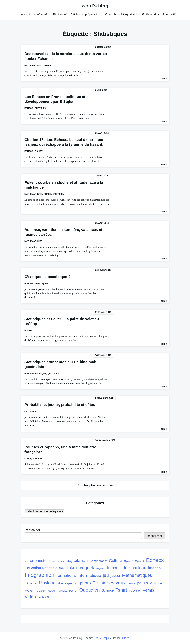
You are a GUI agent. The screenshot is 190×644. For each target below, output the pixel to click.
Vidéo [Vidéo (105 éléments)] (30, 597)
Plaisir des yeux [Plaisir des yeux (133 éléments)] (109, 583)
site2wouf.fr (42, 14)
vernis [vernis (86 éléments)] (149, 590)
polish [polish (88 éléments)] (142, 583)
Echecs (29, 108)
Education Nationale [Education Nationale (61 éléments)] (41, 568)
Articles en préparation (85, 14)
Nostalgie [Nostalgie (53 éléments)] (65, 583)
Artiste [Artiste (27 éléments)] (56, 561)
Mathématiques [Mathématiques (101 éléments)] (137, 575)
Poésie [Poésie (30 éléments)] (51, 591)
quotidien (40, 108)
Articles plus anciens (93, 485)
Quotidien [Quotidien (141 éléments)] (90, 590)
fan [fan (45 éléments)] (61, 568)
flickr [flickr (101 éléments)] (70, 568)
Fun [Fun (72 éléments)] (80, 568)
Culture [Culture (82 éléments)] (116, 561)
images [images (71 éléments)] (155, 568)
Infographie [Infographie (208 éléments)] (38, 575)
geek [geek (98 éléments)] (89, 568)
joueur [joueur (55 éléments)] (116, 576)
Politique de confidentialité (159, 14)
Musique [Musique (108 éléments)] (47, 583)
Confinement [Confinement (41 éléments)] (98, 561)
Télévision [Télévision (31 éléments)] (135, 591)
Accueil (26, 14)
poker (47, 65)
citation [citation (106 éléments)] (81, 560)
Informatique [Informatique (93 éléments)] (89, 575)
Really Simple (102, 638)
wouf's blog (95, 6)
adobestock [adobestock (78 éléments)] (40, 561)
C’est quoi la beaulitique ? (47, 277)
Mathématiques (33, 65)
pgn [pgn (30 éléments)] (76, 584)
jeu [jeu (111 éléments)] (106, 575)
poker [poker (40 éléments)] (131, 583)
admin (164, 79)
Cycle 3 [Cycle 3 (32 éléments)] (128, 561)
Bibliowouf (60, 14)
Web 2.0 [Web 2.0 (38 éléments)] (43, 597)
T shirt (39, 151)
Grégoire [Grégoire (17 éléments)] (100, 568)
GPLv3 (126, 638)
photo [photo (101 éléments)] (85, 583)
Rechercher (32, 530)
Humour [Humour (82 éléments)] (112, 568)
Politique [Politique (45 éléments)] (156, 583)
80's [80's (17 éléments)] (26, 561)
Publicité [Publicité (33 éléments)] (62, 591)
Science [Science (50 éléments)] (108, 590)
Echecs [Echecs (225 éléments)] (155, 560)
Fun (27, 283)
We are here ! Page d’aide (121, 14)
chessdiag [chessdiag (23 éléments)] (67, 561)
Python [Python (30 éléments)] (73, 591)
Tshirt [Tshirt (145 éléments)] (121, 590)
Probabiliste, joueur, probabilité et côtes (60, 405)
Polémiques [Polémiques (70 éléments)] (35, 590)
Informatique (38, 373)
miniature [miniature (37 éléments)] (31, 583)
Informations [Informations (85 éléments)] (65, 575)
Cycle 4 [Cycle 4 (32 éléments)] (140, 561)
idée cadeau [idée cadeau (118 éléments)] (134, 568)
